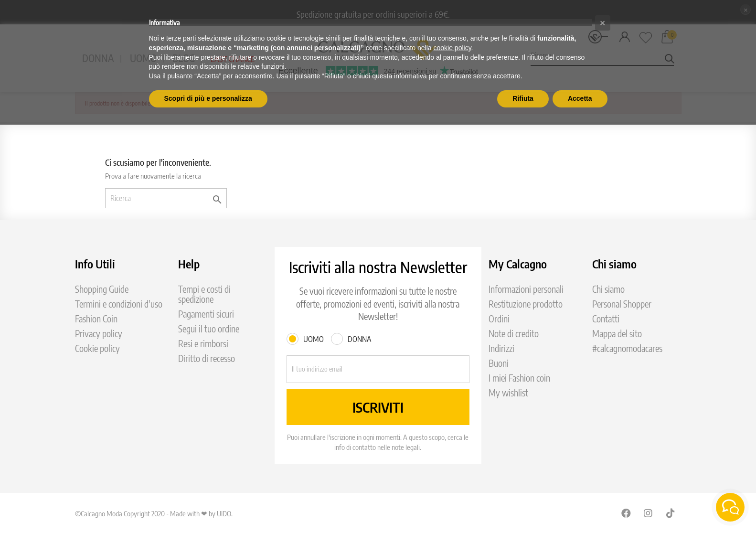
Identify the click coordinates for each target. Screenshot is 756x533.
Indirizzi (501, 348)
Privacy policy (99, 334)
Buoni (499, 363)
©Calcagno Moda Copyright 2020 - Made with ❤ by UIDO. (154, 513)
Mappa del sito (617, 334)
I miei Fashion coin (519, 378)
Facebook (626, 513)
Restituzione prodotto (526, 304)
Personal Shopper (622, 304)
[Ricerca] (166, 198)
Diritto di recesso (207, 358)
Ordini (499, 319)
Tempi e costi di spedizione (204, 294)
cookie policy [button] (452, 48)
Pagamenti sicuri (206, 314)
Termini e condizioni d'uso (119, 304)
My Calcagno (518, 264)
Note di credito (514, 334)
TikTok (671, 513)
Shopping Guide (102, 289)
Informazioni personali (526, 289)
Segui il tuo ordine (209, 329)
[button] (603, 23)
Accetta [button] (580, 98)
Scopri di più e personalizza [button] (208, 98)
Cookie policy (97, 348)
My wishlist (508, 393)
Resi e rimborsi (203, 344)
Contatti (606, 319)
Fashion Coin (96, 319)
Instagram (649, 513)
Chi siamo (608, 289)
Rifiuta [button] (523, 98)
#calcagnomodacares (627, 348)
